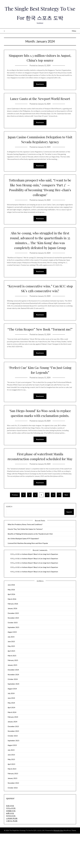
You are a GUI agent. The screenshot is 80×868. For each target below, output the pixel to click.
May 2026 (11, 624)
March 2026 (12, 633)
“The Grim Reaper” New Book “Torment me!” (40, 351)
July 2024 (11, 728)
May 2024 (11, 737)
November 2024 (13, 709)
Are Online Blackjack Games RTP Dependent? (23, 573)
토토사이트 (10, 840)
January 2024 (12, 756)
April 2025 (11, 685)
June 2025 (11, 676)
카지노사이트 (15, 589)
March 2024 (12, 747)
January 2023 (12, 813)
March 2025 (12, 690)
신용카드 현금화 (12, 855)
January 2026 (12, 643)
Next (66, 529)
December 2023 (13, 761)
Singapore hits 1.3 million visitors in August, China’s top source (40, 67)
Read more (40, 93)
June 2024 (11, 732)
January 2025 (12, 699)
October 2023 (13, 770)
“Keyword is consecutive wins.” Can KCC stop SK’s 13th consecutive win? (40, 307)
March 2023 (12, 803)
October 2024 (13, 714)
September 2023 (13, 775)
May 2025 (11, 681)
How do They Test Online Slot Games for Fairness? (25, 563)
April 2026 (11, 629)
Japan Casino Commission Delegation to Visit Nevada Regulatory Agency (40, 153)
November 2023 (13, 765)
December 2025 (13, 648)
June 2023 (11, 789)
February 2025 (13, 695)
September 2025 (13, 662)
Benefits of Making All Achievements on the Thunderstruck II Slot (30, 568)
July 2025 (11, 671)
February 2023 (13, 808)
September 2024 (13, 718)
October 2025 (13, 657)
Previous (15, 529)
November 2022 (13, 817)
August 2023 (12, 780)
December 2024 (13, 704)
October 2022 (13, 822)
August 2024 (12, 723)
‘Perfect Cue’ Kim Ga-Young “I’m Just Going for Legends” (40, 394)
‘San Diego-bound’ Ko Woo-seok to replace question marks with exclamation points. (40, 440)
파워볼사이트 (11, 845)
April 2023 (11, 799)
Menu (74, 40)
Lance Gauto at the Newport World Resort (40, 110)
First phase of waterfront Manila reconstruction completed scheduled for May (40, 488)
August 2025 (12, 666)
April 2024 (11, 742)
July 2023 (11, 784)
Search (9, 541)
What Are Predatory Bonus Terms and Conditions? (25, 559)
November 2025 (13, 652)
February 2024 (13, 751)
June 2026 (11, 619)
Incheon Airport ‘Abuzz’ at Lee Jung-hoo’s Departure (40, 589)
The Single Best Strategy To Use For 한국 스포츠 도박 (40, 17)
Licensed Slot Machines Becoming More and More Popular (28, 578)
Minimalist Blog (58, 865)
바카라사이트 (11, 850)
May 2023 (11, 794)
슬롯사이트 (10, 848)
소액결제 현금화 (12, 853)
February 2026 (13, 638)
